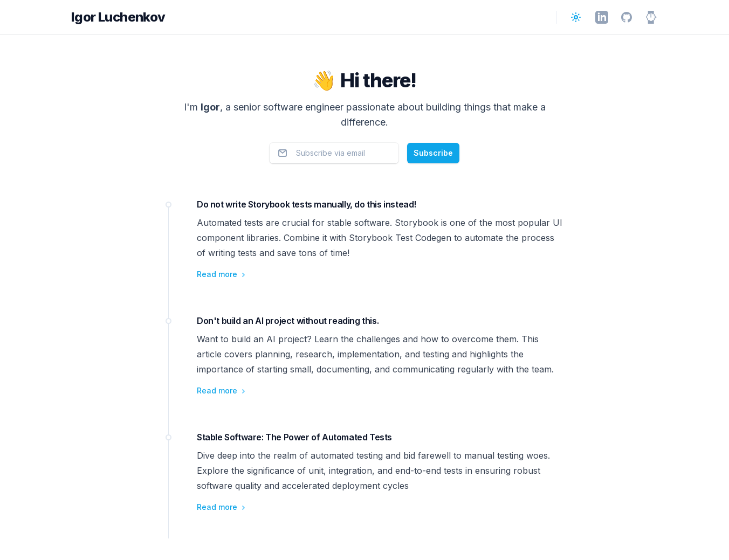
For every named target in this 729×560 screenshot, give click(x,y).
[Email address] (334, 153)
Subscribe (433, 153)
